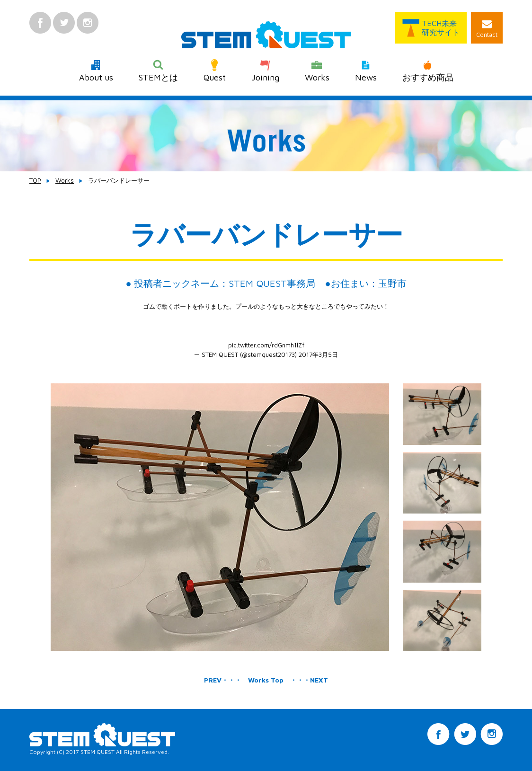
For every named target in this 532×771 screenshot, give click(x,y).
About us (96, 71)
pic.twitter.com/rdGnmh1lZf (266, 345)
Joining (265, 71)
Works (317, 71)
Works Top (266, 680)
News (366, 71)
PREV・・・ (223, 680)
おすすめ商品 (428, 71)
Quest (215, 71)
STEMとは (158, 71)
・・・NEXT (309, 680)
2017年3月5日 (318, 354)
